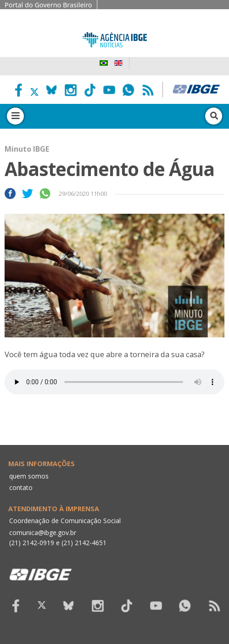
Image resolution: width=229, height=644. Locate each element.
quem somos (29, 476)
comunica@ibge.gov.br (43, 533)
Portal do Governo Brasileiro (48, 5)
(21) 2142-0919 (32, 543)
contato (21, 487)
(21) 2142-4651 (84, 543)
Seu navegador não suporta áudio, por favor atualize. (114, 382)
